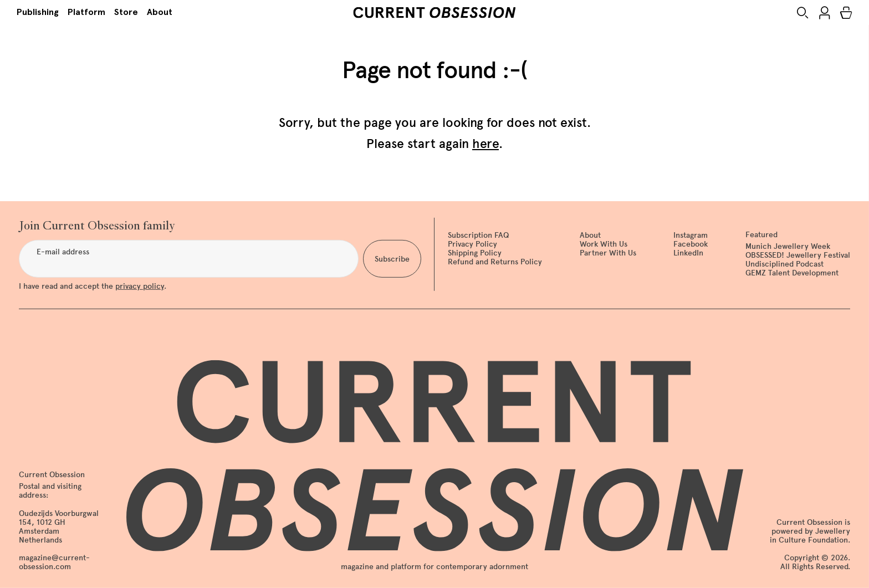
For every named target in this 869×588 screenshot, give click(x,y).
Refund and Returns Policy (495, 262)
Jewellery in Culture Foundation (810, 536)
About (160, 12)
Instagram (691, 235)
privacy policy (140, 286)
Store (126, 12)
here (485, 144)
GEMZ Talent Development (792, 273)
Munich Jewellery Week (788, 246)
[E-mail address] (189, 259)
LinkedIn (688, 253)
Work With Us (604, 244)
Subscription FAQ (478, 235)
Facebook (691, 244)
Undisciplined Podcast (784, 264)
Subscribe (392, 259)
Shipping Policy (475, 253)
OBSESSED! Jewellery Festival (798, 255)
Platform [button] (86, 12)
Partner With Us (608, 253)
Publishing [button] (38, 12)
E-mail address (63, 252)
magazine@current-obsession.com (54, 562)
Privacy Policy (472, 244)
